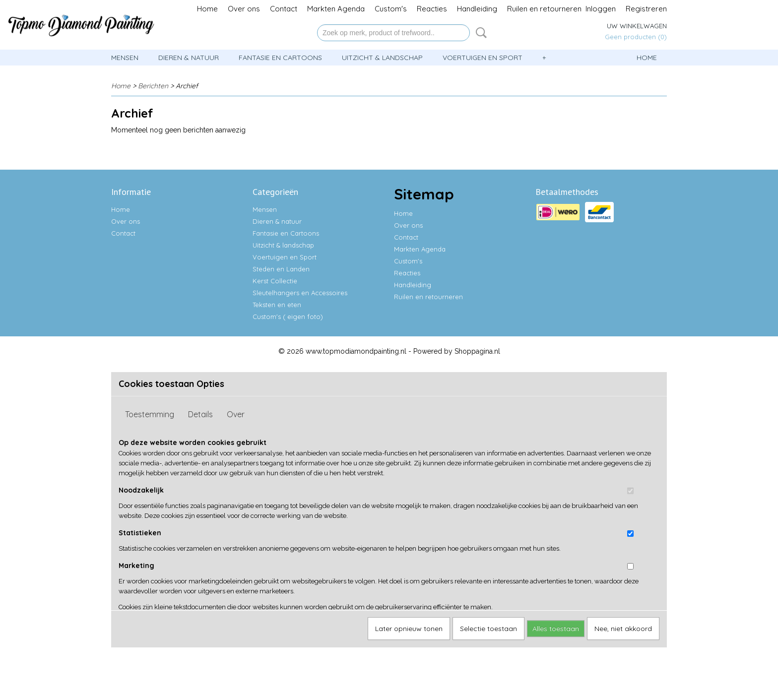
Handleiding (477, 9)
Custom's (391, 9)
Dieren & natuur (189, 58)
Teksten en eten (277, 305)
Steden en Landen (281, 269)
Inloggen (601, 9)
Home (207, 9)
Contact (284, 9)
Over (236, 414)
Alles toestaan (556, 629)
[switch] (630, 491)
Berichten (153, 86)
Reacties (432, 9)
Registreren (646, 9)
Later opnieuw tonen (409, 629)
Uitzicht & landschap (382, 58)
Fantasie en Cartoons (280, 58)
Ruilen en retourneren (544, 9)
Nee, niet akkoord (623, 629)
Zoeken (479, 33)
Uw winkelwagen (637, 26)
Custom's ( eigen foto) (288, 317)
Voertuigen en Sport (483, 58)
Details (200, 414)
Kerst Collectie (275, 281)
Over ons (244, 9)
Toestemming (150, 414)
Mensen (125, 58)
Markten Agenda (336, 9)
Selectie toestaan (488, 629)
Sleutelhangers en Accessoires (300, 293)
